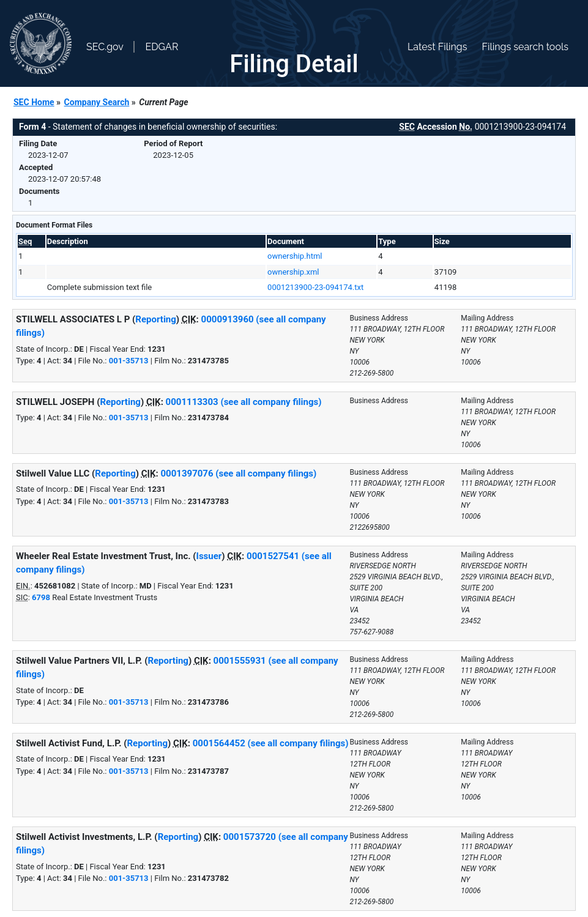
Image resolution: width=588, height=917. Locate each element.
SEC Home (34, 102)
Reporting (156, 319)
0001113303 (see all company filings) (244, 402)
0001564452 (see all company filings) (271, 743)
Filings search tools (525, 47)
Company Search (97, 102)
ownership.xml (293, 272)
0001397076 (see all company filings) (239, 473)
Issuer (209, 556)
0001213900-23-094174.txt (315, 287)
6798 (41, 597)
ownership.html (295, 256)
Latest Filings (437, 47)
